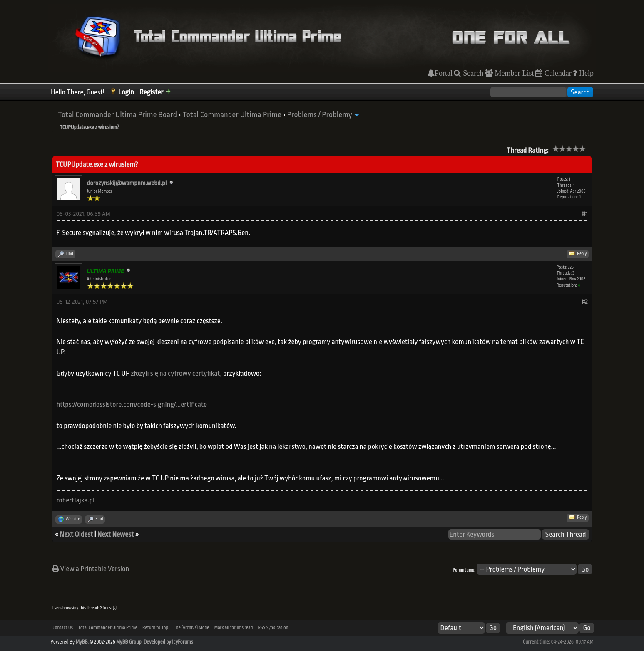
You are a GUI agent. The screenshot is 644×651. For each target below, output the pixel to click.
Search (472, 73)
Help (585, 73)
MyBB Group (129, 642)
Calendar (557, 73)
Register (151, 92)
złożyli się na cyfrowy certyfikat (175, 373)
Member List (513, 73)
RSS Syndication (273, 627)
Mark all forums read (234, 627)
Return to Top (155, 627)
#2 (584, 302)
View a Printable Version (91, 569)
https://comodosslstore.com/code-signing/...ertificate (132, 405)
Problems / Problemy (320, 115)
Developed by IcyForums (168, 642)
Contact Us (63, 627)
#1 (585, 214)
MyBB (82, 642)
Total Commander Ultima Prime (232, 115)
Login (126, 92)
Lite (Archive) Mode (191, 627)
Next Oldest (77, 534)
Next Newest (116, 534)
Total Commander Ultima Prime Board (117, 115)
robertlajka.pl (76, 500)
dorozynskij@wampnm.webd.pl (127, 183)
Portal (444, 73)
